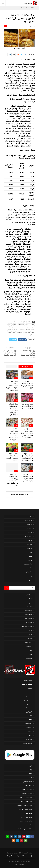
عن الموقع (17, 856)
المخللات (30, 540)
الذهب (20, 327)
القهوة (31, 630)
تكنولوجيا (30, 688)
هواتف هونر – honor (27, 825)
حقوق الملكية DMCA (26, 853)
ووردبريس (30, 778)
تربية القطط (29, 646)
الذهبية (7, 327)
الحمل (31, 603)
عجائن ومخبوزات (28, 564)
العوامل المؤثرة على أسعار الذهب (27, 330)
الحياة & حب (29, 607)
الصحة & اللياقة (28, 611)
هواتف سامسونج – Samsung (24, 805)
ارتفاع (15, 324)
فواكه (31, 576)
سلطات (30, 556)
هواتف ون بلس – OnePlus (25, 829)
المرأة (31, 634)
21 (25, 322)
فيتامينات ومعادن (28, 743)
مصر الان (18, 864)
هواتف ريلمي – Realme (26, 801)
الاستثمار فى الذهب (27, 684)
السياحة (30, 638)
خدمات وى (29, 704)
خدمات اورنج (29, 696)
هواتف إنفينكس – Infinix (26, 797)
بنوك (31, 716)
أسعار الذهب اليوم (30, 324)
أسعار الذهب (15, 322)
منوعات (30, 654)
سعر (33, 332)
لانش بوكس (29, 572)
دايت (31, 650)
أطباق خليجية (29, 536)
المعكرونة (30, 544)
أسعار (6, 26)
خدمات (31, 692)
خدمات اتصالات (28, 708)
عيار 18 (9, 332)
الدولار (25, 327)
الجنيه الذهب (32, 327)
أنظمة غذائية (29, 595)
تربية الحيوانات (29, 642)
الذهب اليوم (14, 327)
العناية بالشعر (29, 622)
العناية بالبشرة (29, 619)
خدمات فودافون (28, 700)
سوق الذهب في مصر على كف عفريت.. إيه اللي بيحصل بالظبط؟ (10, 353)
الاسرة (31, 599)
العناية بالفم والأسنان (27, 626)
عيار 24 (27, 335)
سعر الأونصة (27, 332)
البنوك (10, 324)
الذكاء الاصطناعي (28, 782)
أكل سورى (29, 525)
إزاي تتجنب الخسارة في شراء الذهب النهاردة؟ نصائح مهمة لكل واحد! (28, 354)
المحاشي (30, 532)
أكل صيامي (29, 528)
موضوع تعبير (29, 658)
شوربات (30, 560)
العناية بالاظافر (29, 615)
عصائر (31, 568)
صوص (31, 552)
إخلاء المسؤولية (27, 856)
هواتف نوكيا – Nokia (27, 817)
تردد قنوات (30, 731)
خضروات (30, 735)
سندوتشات (30, 548)
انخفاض (16, 330)
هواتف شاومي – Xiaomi (26, 809)
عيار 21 (33, 335)
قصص (31, 580)
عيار (14, 332)
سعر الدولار (20, 332)
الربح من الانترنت (28, 680)
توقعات (10, 330)
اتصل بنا (10, 856)
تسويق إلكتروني (28, 785)
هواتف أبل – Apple (27, 789)
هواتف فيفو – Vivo (27, 813)
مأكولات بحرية (29, 521)
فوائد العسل (29, 739)
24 (21, 322)
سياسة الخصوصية (12, 853)
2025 (29, 322)
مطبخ (31, 517)
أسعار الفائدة (21, 324)
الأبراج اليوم (29, 712)
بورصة (31, 720)
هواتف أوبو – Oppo (27, 793)
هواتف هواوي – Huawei (25, 821)
